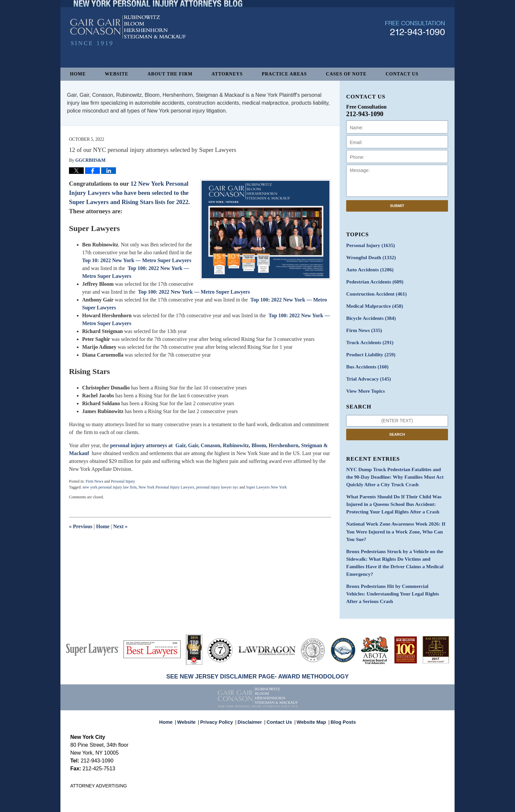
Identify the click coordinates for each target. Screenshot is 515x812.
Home (78, 74)
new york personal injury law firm (109, 487)
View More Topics (364, 383)
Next (121, 526)
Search (397, 426)
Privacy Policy (221, 686)
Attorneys (227, 74)
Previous (81, 526)
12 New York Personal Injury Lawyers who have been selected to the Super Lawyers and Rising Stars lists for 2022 (129, 193)
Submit (397, 206)
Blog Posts (339, 686)
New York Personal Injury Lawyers (167, 487)
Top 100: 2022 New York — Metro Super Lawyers (194, 292)
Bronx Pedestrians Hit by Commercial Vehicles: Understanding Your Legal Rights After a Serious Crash (394, 562)
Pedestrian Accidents (372, 279)
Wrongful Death (369, 256)
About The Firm (170, 74)
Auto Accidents (368, 268)
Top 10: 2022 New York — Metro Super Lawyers (137, 260)
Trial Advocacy (367, 371)
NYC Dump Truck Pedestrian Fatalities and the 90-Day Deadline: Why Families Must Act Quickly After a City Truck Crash (397, 467)
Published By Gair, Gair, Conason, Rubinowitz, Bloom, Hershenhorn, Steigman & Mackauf (415, 44)
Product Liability (369, 348)
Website (117, 74)
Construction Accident (374, 291)
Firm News (95, 481)
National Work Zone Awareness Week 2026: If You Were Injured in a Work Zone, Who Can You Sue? (396, 514)
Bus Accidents (365, 360)
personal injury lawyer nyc (217, 487)
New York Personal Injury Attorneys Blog (128, 46)
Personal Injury (123, 481)
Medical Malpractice (372, 302)
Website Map (310, 686)
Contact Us (402, 74)
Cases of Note (346, 74)
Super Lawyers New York (266, 487)
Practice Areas (284, 74)
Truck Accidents (368, 337)
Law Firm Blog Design (413, 804)
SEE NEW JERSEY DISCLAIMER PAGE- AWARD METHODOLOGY (257, 643)
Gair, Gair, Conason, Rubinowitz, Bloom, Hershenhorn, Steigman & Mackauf (178, 804)
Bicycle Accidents (369, 314)
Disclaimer (252, 686)
